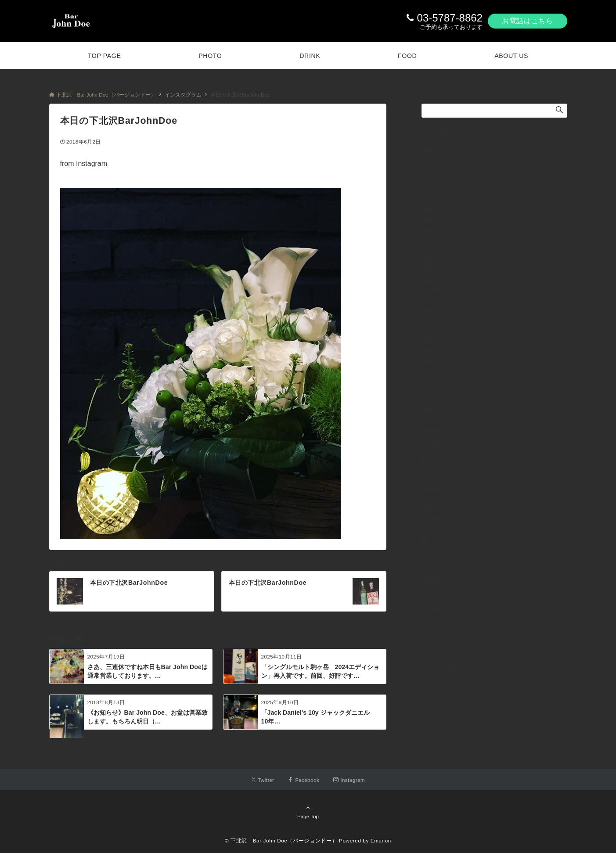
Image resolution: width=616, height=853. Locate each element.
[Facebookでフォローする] (304, 780)
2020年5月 (436, 380)
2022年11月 (438, 370)
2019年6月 (436, 489)
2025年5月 (436, 270)
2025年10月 (438, 220)
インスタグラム (443, 687)
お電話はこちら (527, 21)
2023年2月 (436, 340)
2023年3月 (436, 330)
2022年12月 (438, 360)
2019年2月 (436, 529)
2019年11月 (438, 439)
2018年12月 (438, 549)
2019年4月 (436, 509)
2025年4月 (436, 280)
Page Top (308, 812)
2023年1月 (436, 349)
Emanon (381, 840)
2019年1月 (436, 540)
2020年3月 (436, 400)
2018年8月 (436, 589)
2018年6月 (436, 609)
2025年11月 (438, 210)
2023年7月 (436, 290)
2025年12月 (438, 200)
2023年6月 (436, 300)
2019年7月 (436, 479)
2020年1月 (436, 420)
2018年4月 (436, 629)
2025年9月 (436, 230)
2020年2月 (436, 410)
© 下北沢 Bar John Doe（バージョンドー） (281, 840)
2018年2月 (436, 649)
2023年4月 (436, 320)
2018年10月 (438, 569)
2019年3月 (436, 519)
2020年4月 (436, 389)
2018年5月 (436, 619)
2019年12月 (438, 429)
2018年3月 (436, 639)
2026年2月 (436, 180)
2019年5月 (436, 500)
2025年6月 (436, 260)
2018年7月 (436, 599)
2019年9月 (436, 460)
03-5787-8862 (450, 18)
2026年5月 (436, 150)
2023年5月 (436, 310)
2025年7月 (436, 250)
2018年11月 (438, 559)
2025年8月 (436, 240)
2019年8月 (436, 469)
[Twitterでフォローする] (263, 780)
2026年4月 (436, 160)
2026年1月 (436, 190)
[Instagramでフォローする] (349, 780)
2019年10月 (438, 450)
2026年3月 (436, 170)
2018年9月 (436, 579)
